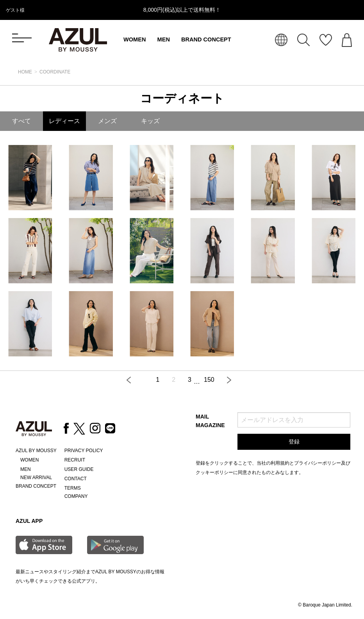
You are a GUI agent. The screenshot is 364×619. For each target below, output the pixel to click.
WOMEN (135, 39)
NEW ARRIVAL (36, 478)
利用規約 (280, 463)
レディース (64, 121)
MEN (164, 39)
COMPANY (76, 496)
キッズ (150, 121)
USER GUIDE (79, 469)
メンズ (107, 121)
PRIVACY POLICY (84, 451)
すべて (21, 121)
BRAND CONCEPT (206, 39)
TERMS (73, 488)
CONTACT (76, 479)
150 (209, 380)
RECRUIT (75, 460)
